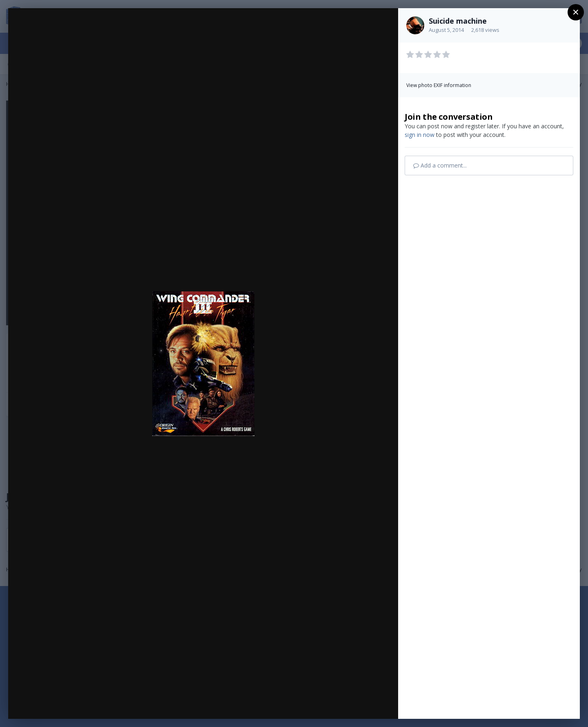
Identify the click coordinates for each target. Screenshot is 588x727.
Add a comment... (440, 165)
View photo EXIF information (439, 85)
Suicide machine (458, 21)
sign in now (420, 135)
